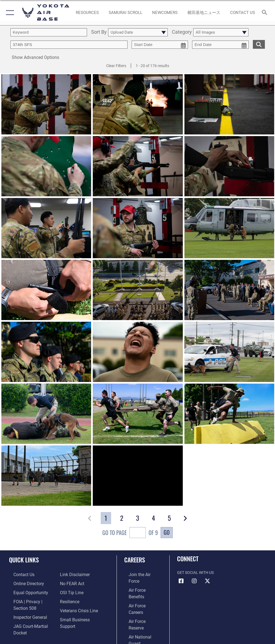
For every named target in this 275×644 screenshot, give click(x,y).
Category (182, 32)
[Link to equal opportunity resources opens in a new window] (24, 591)
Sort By (99, 32)
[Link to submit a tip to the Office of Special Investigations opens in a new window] (70, 591)
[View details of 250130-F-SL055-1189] (46, 228)
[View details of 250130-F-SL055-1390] (138, 105)
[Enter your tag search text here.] (69, 45)
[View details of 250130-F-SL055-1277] (138, 166)
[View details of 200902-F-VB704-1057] (229, 228)
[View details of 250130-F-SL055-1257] (46, 105)
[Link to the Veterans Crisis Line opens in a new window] (77, 608)
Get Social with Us (195, 573)
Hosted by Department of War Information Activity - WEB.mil (137, 632)
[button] (9, 13)
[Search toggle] (266, 13)
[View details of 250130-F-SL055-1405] (46, 166)
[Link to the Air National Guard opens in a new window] (140, 608)
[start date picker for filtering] (160, 45)
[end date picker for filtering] (220, 45)
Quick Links (24, 560)
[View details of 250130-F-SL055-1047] (138, 228)
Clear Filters (116, 66)
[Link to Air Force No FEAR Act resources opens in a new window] (71, 583)
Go (167, 532)
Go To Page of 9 (130, 533)
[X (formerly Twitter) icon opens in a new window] (207, 581)
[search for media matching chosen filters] (259, 44)
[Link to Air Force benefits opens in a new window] (139, 583)
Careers (135, 560)
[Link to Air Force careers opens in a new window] (139, 591)
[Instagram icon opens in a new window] (194, 581)
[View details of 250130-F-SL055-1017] (229, 105)
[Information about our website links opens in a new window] (73, 574)
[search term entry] (49, 32)
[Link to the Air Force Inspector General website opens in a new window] (24, 614)
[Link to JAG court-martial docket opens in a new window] (31, 622)
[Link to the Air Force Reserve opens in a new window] (139, 600)
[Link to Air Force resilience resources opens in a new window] (68, 600)
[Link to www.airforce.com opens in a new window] (139, 574)
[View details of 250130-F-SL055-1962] (229, 166)
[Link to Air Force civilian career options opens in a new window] (137, 616)
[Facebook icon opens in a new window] (181, 581)
